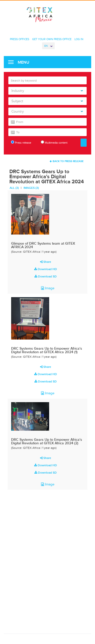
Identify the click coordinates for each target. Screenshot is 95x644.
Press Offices (20, 39)
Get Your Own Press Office (52, 39)
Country (47, 111)
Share (46, 262)
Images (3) (31, 188)
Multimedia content (54, 142)
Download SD (46, 276)
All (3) (14, 188)
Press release (21, 142)
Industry (47, 91)
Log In (79, 39)
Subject (47, 101)
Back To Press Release (67, 161)
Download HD (46, 269)
